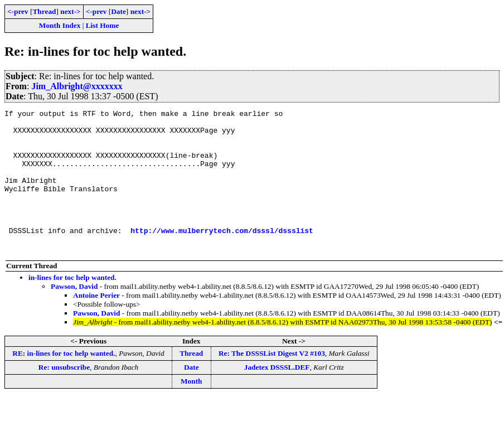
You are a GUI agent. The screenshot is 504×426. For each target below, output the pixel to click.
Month (192, 410)
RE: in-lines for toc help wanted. (64, 382)
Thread (44, 11)
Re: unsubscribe (64, 396)
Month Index (60, 25)
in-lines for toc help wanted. (72, 306)
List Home (103, 25)
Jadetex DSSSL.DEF (277, 396)
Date (118, 11)
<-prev (18, 11)
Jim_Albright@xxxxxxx (77, 86)
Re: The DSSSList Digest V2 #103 (272, 382)
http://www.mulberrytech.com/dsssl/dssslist (222, 255)
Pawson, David (74, 315)
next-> (70, 11)
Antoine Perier (96, 324)
